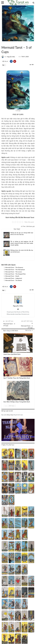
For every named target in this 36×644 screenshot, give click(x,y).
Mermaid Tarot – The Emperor (14, 267)
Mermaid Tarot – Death (12, 276)
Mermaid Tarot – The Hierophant (15, 270)
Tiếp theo (12, 406)
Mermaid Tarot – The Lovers (14, 272)
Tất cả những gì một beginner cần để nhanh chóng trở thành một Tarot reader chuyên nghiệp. (22, 243)
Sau (6, 406)
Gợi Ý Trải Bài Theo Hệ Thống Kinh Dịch (17, 378)
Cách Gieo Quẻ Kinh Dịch (12, 354)
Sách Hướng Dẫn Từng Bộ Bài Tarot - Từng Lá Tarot (2, 43)
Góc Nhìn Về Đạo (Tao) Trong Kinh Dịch (17, 402)
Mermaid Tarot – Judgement (14, 278)
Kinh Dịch (4, 334)
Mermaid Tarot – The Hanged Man (15, 274)
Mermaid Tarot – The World (13, 280)
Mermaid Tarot (4, 43)
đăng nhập (10, 415)
